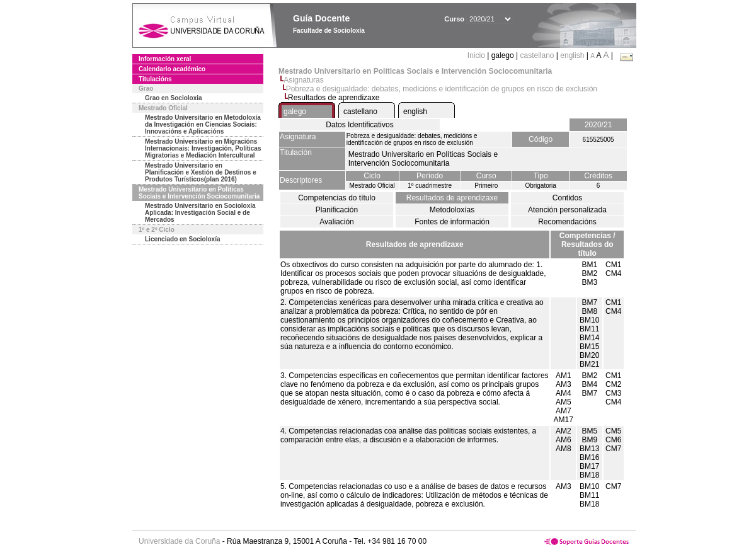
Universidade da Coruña (179, 541)
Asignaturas (303, 80)
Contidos (567, 198)
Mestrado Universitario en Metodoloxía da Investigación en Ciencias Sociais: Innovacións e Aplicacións (203, 124)
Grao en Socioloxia (174, 98)
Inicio (477, 55)
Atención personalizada (567, 210)
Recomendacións (567, 222)
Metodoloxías (452, 210)
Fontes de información (452, 222)
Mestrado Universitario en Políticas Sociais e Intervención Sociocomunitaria (199, 193)
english (572, 55)
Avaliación (336, 222)
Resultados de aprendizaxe (452, 198)
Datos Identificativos (359, 125)
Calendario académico (172, 69)
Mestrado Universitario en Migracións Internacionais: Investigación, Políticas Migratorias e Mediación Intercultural (203, 148)
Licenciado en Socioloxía (182, 239)
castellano (537, 55)
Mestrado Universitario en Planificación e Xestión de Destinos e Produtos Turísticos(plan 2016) (201, 172)
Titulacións (155, 79)
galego (295, 112)
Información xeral (165, 59)
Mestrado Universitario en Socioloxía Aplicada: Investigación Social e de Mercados (200, 213)
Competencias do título (337, 198)
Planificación (337, 210)
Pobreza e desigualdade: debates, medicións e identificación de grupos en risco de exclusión (442, 89)
